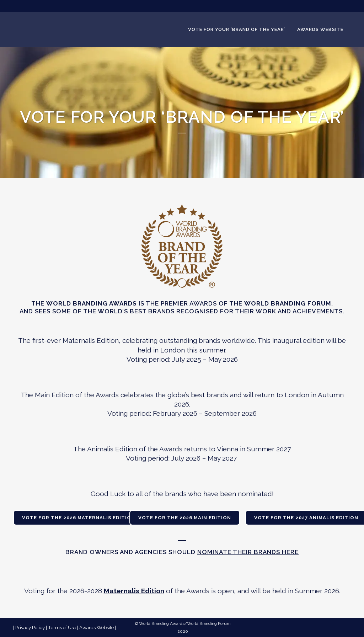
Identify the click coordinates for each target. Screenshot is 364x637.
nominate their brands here (248, 552)
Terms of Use (62, 627)
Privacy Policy (30, 627)
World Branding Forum (209, 623)
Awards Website (97, 627)
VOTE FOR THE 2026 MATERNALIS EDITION (79, 518)
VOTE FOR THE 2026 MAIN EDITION (185, 518)
